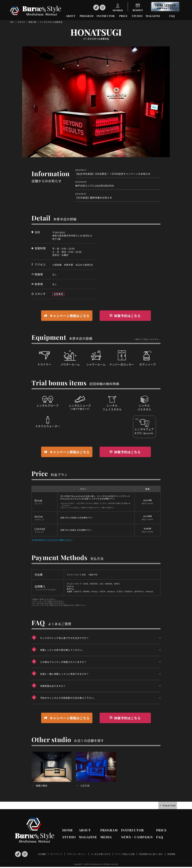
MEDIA (106, 837)
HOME (68, 830)
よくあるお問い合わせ (101, 854)
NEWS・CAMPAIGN (137, 837)
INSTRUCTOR (106, 16)
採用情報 (171, 854)
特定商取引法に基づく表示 (151, 854)
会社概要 (42, 854)
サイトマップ (56, 854)
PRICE (123, 16)
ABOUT (71, 16)
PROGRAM (87, 16)
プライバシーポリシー (77, 854)
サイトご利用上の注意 (125, 854)
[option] (96, 102)
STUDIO (137, 16)
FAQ (172, 16)
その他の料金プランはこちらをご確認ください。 (52, 540)
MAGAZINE (153, 16)
